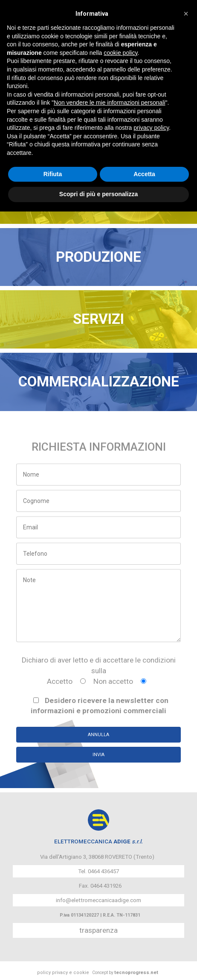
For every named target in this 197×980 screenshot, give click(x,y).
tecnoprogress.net (136, 973)
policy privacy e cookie (63, 973)
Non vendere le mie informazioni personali (109, 103)
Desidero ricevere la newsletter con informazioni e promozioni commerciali (100, 706)
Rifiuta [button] (53, 174)
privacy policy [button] (151, 128)
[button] (186, 14)
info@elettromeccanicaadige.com (98, 900)
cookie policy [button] (120, 53)
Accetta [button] (144, 174)
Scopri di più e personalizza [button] (98, 194)
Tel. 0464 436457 (98, 871)
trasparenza (98, 930)
